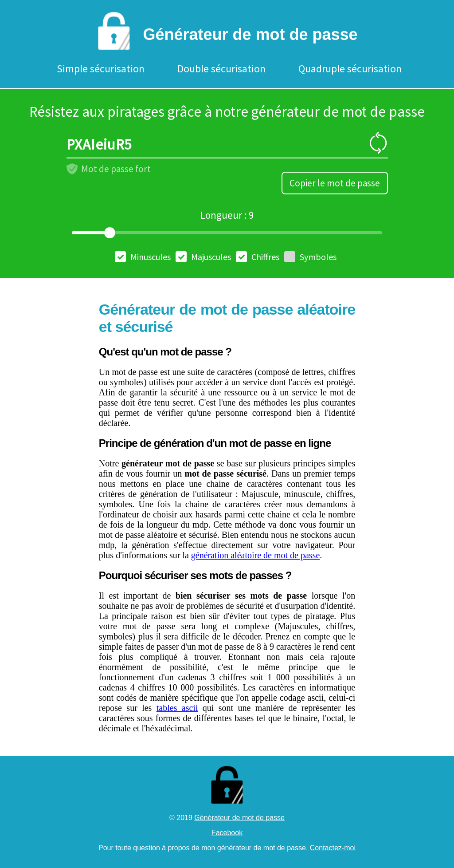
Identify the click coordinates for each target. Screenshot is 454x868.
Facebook (227, 833)
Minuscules (143, 257)
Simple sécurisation (101, 69)
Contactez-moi (333, 848)
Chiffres (258, 257)
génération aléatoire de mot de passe (255, 555)
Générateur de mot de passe (239, 818)
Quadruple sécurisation (350, 69)
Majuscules (203, 257)
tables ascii (177, 708)
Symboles (310, 257)
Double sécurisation (221, 69)
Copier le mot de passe (335, 183)
